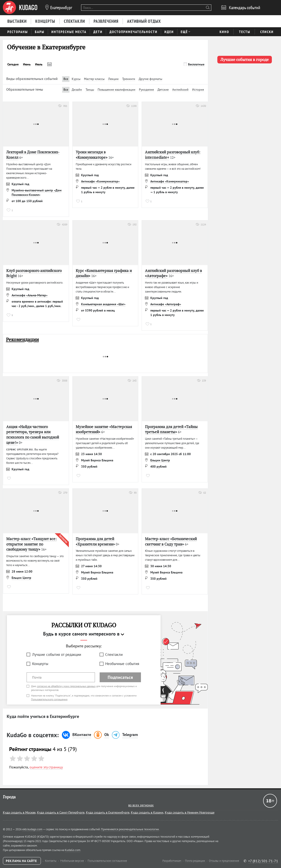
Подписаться (120, 677)
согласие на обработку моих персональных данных (66, 686)
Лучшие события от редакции (57, 655)
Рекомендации (22, 340)
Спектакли (114, 655)
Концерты (40, 664)
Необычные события (122, 664)
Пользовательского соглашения (49, 699)
